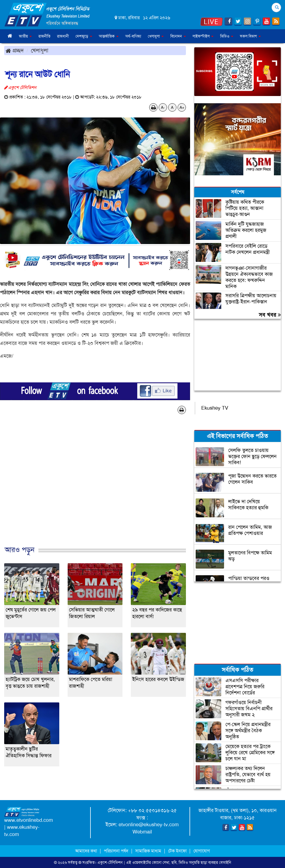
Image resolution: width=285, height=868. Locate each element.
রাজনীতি (44, 36)
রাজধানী (63, 36)
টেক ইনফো (178, 851)
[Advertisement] (95, 486)
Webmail (142, 832)
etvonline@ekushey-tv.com (149, 825)
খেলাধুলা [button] (156, 36)
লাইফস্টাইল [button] (203, 36)
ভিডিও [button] (227, 36)
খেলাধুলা (40, 50)
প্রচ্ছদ (15, 50)
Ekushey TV (215, 408)
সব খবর (270, 315)
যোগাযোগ (202, 851)
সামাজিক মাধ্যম (148, 851)
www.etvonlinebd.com (29, 820)
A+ (182, 107)
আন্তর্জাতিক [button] (109, 36)
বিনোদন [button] (178, 36)
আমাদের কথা (87, 851)
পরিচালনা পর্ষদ (116, 851)
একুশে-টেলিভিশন (110, 862)
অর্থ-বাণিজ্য (133, 36)
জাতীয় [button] (25, 36)
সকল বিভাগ (250, 36)
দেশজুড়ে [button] (84, 36)
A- (163, 107)
